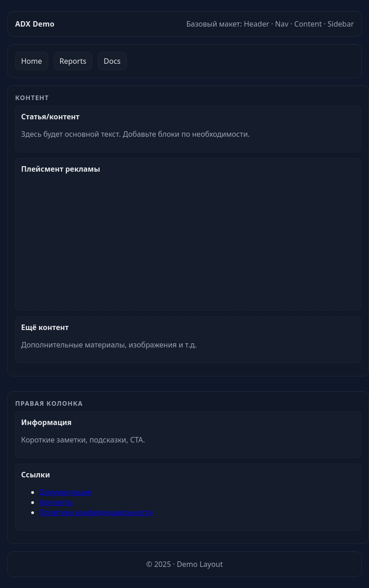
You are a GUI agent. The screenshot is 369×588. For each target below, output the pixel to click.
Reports (73, 61)
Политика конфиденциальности (96, 512)
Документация (66, 492)
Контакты (56, 502)
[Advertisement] (187, 238)
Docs (112, 61)
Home (32, 61)
